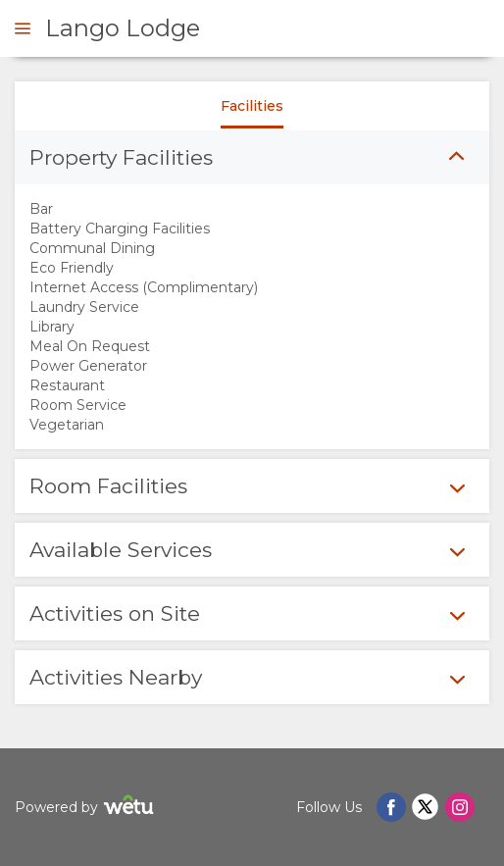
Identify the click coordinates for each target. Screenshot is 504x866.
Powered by (87, 808)
